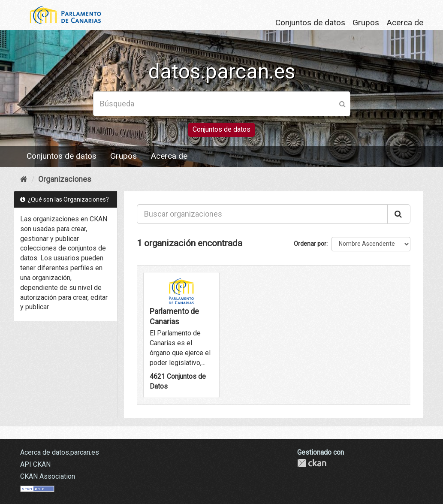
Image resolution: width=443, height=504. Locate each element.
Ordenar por (310, 244)
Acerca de (405, 23)
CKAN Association (48, 476)
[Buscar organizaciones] (262, 214)
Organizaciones (65, 179)
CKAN (312, 463)
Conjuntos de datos (310, 23)
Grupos (366, 23)
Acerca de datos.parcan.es (60, 452)
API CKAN (35, 464)
